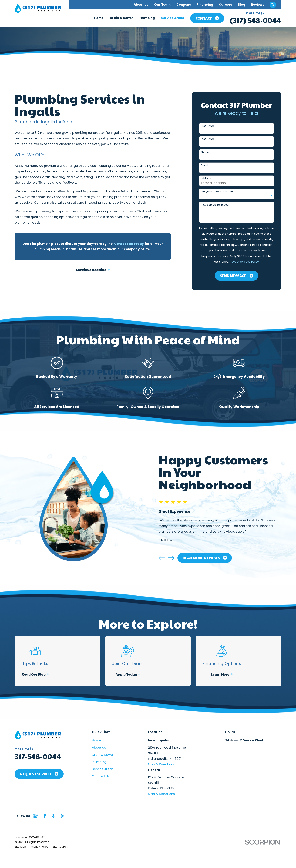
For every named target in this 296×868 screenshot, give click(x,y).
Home (97, 740)
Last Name (208, 139)
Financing (205, 5)
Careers (225, 5)
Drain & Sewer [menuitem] (121, 18)
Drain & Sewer (103, 755)
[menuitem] (20, 847)
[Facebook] (45, 816)
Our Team (162, 5)
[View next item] (176, 558)
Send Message (236, 276)
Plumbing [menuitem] (147, 18)
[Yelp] (54, 816)
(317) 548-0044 (256, 20)
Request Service (39, 774)
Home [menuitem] (99, 18)
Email (204, 165)
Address (206, 179)
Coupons (184, 5)
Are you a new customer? (218, 192)
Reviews (258, 5)
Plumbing (99, 762)
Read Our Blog (41, 674)
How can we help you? (215, 205)
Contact (207, 18)
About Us (141, 5)
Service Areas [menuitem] (173, 18)
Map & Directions (161, 764)
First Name (208, 126)
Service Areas (103, 769)
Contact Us (101, 776)
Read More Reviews (210, 558)
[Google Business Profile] (35, 816)
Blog (242, 5)
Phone (205, 152)
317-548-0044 (38, 756)
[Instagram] (63, 816)
